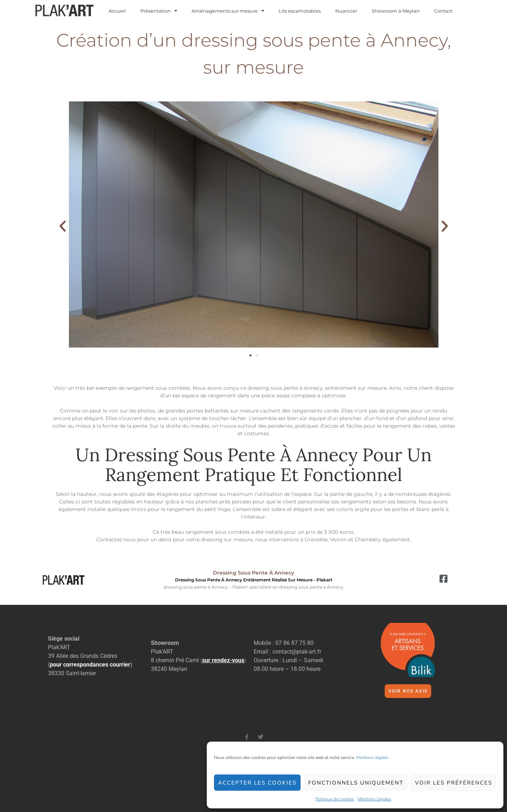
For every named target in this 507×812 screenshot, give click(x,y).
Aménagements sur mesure (228, 11)
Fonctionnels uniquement (356, 783)
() (223, 660)
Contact (443, 11)
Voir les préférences (454, 783)
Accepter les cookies (257, 783)
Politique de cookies (335, 799)
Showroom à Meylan (396, 11)
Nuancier (346, 11)
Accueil (117, 11)
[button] (63, 226)
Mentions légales (372, 758)
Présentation (159, 11)
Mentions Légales (374, 799)
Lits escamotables (300, 11)
